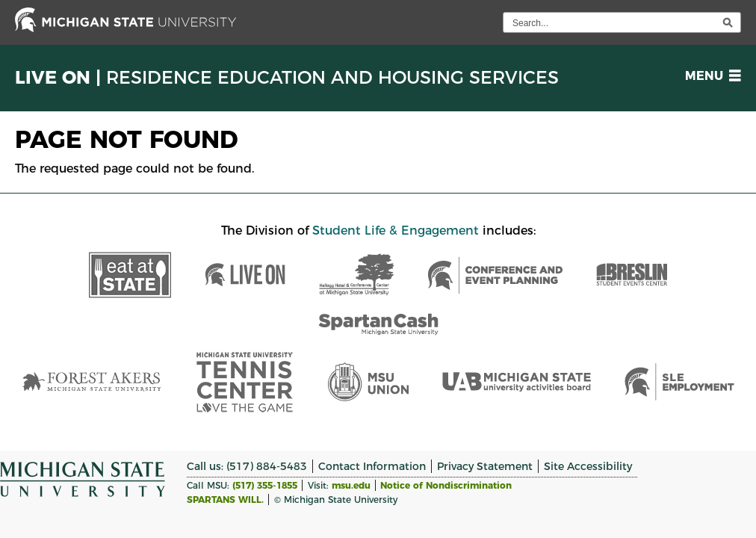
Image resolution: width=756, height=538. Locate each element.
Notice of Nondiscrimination (446, 485)
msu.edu (351, 485)
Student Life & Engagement (396, 231)
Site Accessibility (588, 466)
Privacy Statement (485, 466)
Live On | (287, 78)
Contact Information (372, 466)
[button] (710, 76)
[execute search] (728, 22)
